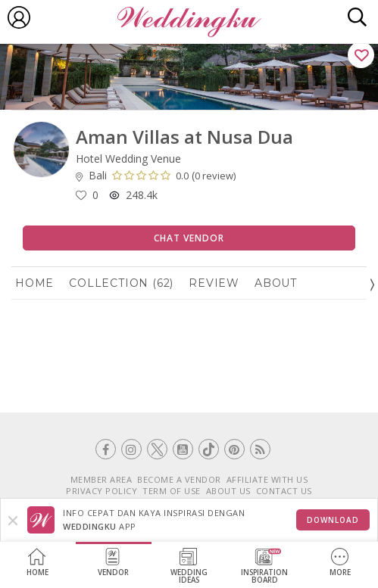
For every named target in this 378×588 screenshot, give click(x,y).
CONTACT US (284, 491)
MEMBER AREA (102, 479)
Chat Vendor (189, 238)
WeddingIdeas (189, 566)
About (276, 283)
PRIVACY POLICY (102, 491)
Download (333, 520)
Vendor (113, 563)
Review (214, 283)
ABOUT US (228, 491)
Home (37, 563)
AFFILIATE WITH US (267, 479)
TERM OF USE (172, 491)
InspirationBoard (264, 566)
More (340, 563)
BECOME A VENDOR (179, 479)
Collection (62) (121, 283)
